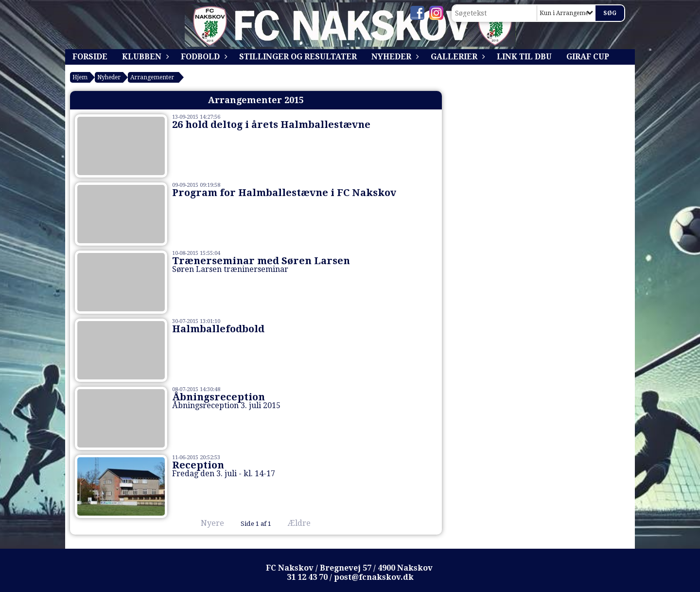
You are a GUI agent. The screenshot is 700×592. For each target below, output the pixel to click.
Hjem (80, 77)
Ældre (306, 523)
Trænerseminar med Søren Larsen (261, 261)
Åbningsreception (219, 397)
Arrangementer (152, 77)
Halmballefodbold (218, 329)
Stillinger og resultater (298, 57)
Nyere (207, 523)
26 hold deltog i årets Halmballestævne (271, 125)
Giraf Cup (588, 57)
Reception (198, 465)
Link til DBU (524, 57)
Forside (90, 57)
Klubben (144, 57)
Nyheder (394, 57)
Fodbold (203, 57)
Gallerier (456, 57)
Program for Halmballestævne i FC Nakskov (284, 193)
